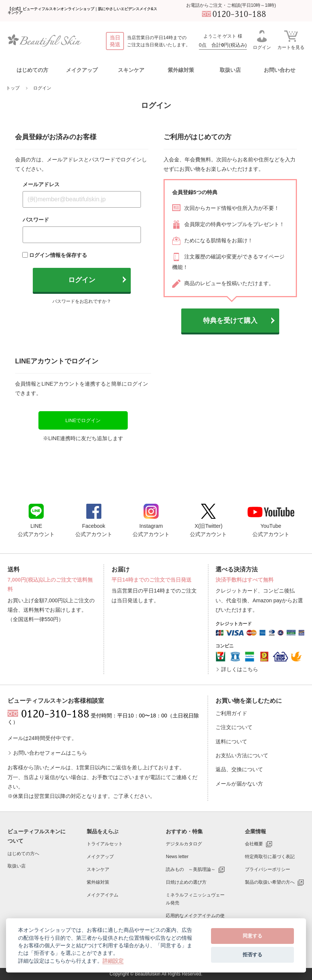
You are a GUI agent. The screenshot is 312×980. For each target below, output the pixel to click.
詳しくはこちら (240, 669)
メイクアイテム (102, 895)
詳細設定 (113, 961)
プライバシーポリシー (268, 869)
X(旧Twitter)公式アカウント (208, 520)
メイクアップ (100, 857)
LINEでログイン (83, 420)
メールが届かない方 (239, 784)
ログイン (262, 40)
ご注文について (234, 727)
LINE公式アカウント (36, 520)
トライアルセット (105, 844)
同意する (252, 936)
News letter (177, 857)
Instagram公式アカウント (151, 520)
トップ (13, 88)
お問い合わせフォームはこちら (50, 753)
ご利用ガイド (231, 713)
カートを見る (291, 40)
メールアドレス (41, 184)
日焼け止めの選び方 (186, 882)
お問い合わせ (280, 70)
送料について (231, 741)
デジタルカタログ (184, 844)
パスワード (36, 220)
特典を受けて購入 (230, 321)
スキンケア (98, 869)
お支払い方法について (242, 755)
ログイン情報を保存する (58, 255)
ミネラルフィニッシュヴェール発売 (195, 899)
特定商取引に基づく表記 (270, 857)
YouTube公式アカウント (271, 522)
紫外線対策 (98, 882)
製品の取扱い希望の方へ (270, 882)
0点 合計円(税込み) (223, 45)
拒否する (252, 955)
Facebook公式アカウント (94, 520)
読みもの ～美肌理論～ (191, 869)
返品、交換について (239, 769)
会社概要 (254, 844)
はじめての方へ (23, 854)
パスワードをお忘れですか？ (82, 301)
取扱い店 (230, 70)
